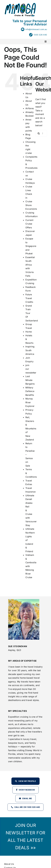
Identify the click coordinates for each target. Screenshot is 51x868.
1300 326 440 (40, 35)
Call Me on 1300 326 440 (27, 807)
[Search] (39, 133)
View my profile (27, 781)
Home (29, 332)
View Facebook (27, 790)
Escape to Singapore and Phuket (31, 246)
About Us (9, 864)
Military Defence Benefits (30, 391)
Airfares (30, 108)
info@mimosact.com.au (36, 29)
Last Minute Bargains (30, 380)
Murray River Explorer (30, 402)
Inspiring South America (30, 350)
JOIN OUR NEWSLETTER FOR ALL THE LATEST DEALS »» (26, 836)
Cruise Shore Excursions (31, 205)
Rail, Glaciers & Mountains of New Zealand (31, 428)
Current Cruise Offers (29, 224)
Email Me (27, 798)
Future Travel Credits (29, 298)
